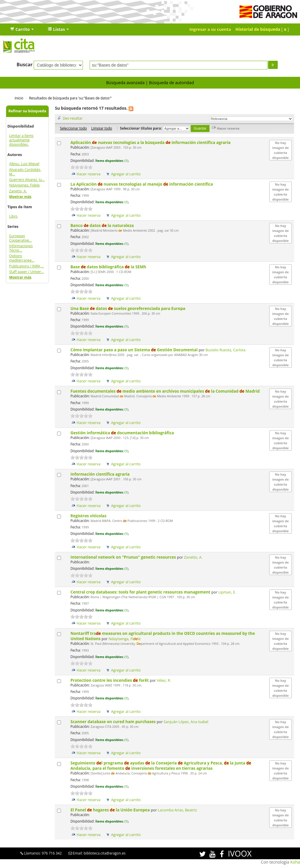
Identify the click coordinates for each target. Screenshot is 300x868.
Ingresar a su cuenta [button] (210, 29)
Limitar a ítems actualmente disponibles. (21, 140)
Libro (13, 216)
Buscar (24, 65)
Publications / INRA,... (26, 266)
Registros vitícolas (89, 516)
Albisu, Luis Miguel (24, 164)
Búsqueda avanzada (125, 83)
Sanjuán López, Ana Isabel (186, 722)
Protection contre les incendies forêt (110, 680)
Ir (273, 65)
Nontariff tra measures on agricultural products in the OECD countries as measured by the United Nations (162, 636)
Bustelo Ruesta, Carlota (226, 350)
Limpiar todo (102, 128)
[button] (22, 29)
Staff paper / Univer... (26, 272)
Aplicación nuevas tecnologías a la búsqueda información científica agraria (151, 142)
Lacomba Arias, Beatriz (178, 810)
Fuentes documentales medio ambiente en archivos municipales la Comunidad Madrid (165, 391)
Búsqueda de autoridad (171, 83)
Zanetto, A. (18, 191)
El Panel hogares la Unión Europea (110, 810)
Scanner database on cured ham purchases (113, 722)
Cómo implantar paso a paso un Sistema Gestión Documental (134, 350)
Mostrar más (20, 197)
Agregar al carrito (126, 174)
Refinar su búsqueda (27, 111)
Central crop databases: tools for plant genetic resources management (141, 592)
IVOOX (240, 853)
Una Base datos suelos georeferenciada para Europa (128, 308)
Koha (295, 862)
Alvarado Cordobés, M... (25, 172)
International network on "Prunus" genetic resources (124, 557)
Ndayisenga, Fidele (24, 185)
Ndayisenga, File (125, 639)
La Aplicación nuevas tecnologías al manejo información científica (142, 184)
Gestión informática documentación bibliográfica (123, 433)
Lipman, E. (227, 592)
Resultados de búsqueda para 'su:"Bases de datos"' (70, 98)
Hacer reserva (88, 174)
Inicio (19, 98)
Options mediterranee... (22, 258)
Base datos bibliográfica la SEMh (109, 267)
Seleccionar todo (73, 128)
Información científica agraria (100, 474)
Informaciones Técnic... (21, 248)
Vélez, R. (164, 680)
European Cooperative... (20, 238)
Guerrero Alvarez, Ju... (27, 180)
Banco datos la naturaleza (103, 225)
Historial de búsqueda (258, 29)
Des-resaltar (73, 118)
